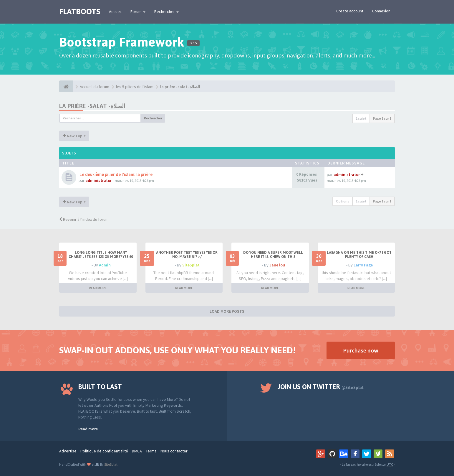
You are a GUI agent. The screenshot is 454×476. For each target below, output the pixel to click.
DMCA (137, 451)
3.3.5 (193, 43)
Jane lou (277, 265)
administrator (98, 180)
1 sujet (361, 118)
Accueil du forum (95, 87)
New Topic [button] (74, 136)
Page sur (382, 118)
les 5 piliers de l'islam (135, 87)
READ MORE (98, 288)
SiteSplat (191, 265)
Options (343, 201)
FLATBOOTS (80, 11)
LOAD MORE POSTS (227, 311)
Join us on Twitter (321, 387)
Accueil (115, 11)
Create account (350, 11)
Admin (105, 265)
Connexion (381, 11)
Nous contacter (174, 451)
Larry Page (363, 265)
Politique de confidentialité (104, 451)
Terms (151, 451)
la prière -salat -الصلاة (180, 87)
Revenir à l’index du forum (84, 219)
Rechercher (166, 11)
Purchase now (361, 350)
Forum (138, 11)
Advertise (68, 451)
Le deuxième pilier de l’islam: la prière (116, 174)
